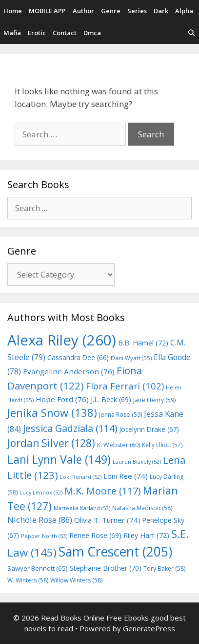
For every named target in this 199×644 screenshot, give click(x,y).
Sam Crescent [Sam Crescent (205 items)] (115, 552)
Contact (65, 33)
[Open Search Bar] (191, 33)
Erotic (37, 33)
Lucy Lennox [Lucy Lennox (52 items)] (41, 493)
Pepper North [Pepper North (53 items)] (44, 536)
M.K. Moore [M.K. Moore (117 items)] (103, 491)
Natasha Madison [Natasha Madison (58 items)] (142, 508)
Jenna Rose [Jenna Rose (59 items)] (120, 415)
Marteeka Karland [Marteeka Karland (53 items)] (82, 508)
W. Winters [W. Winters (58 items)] (28, 580)
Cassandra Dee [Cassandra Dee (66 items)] (78, 357)
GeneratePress (149, 628)
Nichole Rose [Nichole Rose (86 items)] (40, 520)
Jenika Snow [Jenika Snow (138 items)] (52, 413)
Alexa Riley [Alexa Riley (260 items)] (62, 340)
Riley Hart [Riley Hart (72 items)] (146, 535)
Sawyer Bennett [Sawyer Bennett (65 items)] (38, 568)
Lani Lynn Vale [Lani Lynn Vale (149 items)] (59, 459)
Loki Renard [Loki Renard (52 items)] (81, 477)
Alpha (184, 11)
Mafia (12, 33)
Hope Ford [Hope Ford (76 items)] (62, 399)
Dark (161, 11)
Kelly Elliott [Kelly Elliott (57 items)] (162, 445)
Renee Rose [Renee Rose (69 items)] (95, 535)
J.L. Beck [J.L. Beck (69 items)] (111, 399)
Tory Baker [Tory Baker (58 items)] (164, 569)
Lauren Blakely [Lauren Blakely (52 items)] (137, 462)
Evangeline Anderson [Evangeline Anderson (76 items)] (69, 371)
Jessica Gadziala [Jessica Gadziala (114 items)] (70, 428)
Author (83, 11)
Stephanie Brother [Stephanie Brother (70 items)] (106, 568)
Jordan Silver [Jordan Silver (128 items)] (51, 443)
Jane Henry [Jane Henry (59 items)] (154, 400)
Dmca (92, 33)
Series (137, 11)
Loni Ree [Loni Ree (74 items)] (126, 476)
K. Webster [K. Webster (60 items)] (119, 445)
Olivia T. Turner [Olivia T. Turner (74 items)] (107, 520)
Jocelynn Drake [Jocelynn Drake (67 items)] (149, 429)
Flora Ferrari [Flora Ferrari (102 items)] (125, 386)
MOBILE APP (47, 11)
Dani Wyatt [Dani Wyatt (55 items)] (131, 358)
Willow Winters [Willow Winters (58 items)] (76, 580)
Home (13, 11)
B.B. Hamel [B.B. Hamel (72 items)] (143, 343)
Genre (111, 11)
